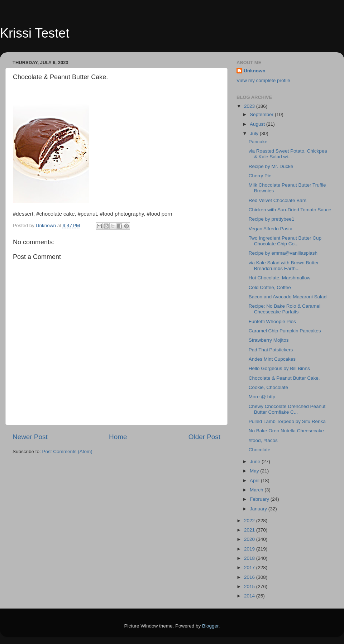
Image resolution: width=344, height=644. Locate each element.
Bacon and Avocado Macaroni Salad (288, 297)
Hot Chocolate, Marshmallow (280, 278)
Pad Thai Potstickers (271, 350)
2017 (250, 568)
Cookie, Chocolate (268, 387)
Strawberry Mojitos (269, 340)
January (259, 509)
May (255, 471)
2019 (250, 549)
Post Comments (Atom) (67, 451)
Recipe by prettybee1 (272, 219)
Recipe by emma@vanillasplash (283, 253)
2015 (250, 587)
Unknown (255, 71)
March (257, 490)
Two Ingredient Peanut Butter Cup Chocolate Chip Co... (285, 241)
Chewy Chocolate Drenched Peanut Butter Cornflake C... (287, 409)
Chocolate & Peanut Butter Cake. (284, 378)
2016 (250, 577)
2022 (250, 521)
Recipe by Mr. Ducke (271, 166)
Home (118, 437)
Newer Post (30, 437)
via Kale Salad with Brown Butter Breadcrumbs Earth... (284, 266)
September (262, 114)
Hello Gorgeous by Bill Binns (279, 368)
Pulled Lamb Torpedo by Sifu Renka (287, 421)
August (258, 124)
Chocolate (260, 450)
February (260, 499)
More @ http (262, 397)
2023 (250, 106)
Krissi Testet (35, 33)
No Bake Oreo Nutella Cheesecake (286, 431)
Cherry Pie (260, 176)
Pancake (258, 142)
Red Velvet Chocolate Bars (278, 200)
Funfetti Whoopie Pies (272, 321)
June (256, 462)
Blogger (210, 626)
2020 (250, 539)
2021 (250, 530)
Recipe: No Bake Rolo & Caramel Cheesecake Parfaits (285, 309)
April (255, 480)
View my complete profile (263, 80)
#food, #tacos (263, 440)
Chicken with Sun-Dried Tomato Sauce (290, 210)
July (255, 133)
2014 (250, 596)
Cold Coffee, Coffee (270, 287)
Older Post (204, 437)
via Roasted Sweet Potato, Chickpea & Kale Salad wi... (288, 154)
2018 (250, 558)
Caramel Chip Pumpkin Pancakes (285, 331)
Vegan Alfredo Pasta (271, 229)
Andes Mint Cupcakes (272, 359)
